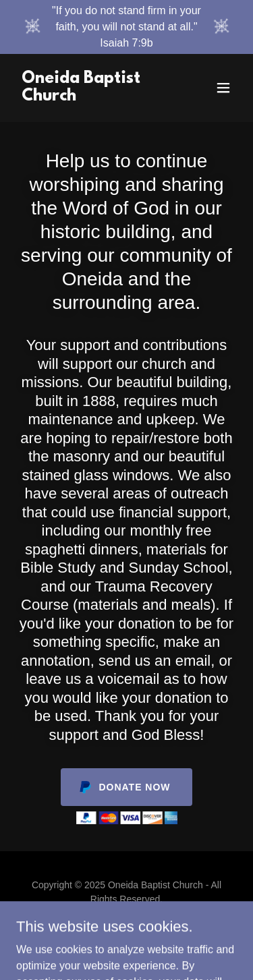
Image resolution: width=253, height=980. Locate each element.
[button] (223, 88)
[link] (93, 97)
